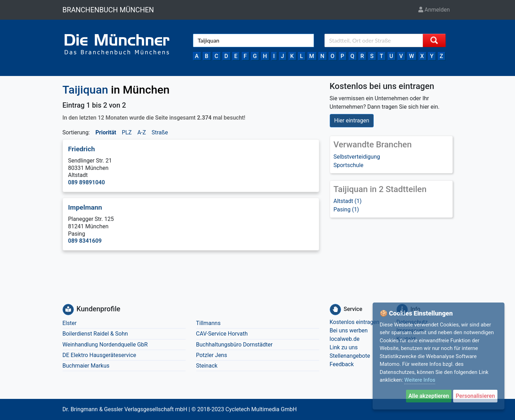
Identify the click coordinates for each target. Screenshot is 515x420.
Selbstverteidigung (357, 157)
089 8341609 (85, 241)
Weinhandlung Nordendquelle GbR (105, 345)
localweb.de (345, 339)
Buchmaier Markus (86, 366)
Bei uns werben (349, 330)
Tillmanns (208, 323)
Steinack (207, 366)
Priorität (106, 132)
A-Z (142, 132)
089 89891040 (87, 182)
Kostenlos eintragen (355, 322)
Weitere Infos (420, 380)
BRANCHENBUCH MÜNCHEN (108, 10)
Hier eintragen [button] (352, 120)
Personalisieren (475, 396)
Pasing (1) (346, 209)
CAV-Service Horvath (222, 334)
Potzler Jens (212, 355)
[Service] (335, 310)
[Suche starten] (434, 40)
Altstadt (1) (348, 201)
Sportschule (349, 165)
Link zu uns (344, 347)
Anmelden (434, 10)
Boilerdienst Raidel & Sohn (95, 334)
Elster (70, 323)
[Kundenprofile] (68, 310)
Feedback (342, 364)
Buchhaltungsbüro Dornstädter (234, 345)
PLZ (127, 132)
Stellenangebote (350, 356)
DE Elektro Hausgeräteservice (99, 355)
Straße (160, 132)
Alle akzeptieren (429, 396)
